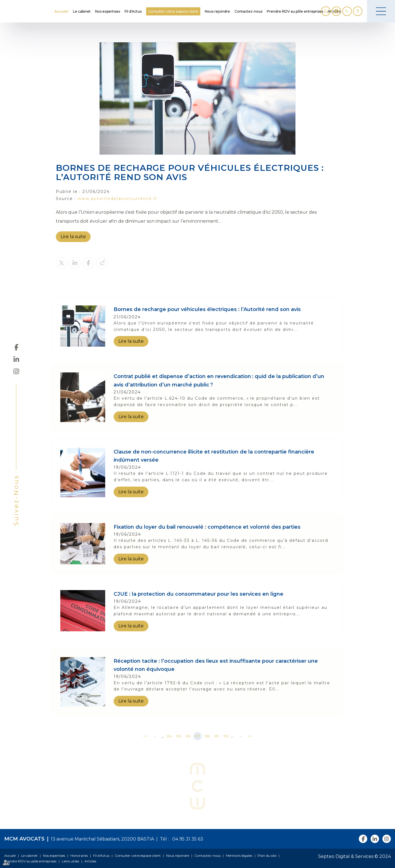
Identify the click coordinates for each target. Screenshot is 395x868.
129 (217, 736)
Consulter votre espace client (173, 11)
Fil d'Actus (133, 11)
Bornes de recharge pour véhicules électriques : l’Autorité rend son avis (207, 309)
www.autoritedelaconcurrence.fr (118, 199)
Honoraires (79, 856)
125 (179, 736)
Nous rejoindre (217, 11)
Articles (90, 861)
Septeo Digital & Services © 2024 (354, 856)
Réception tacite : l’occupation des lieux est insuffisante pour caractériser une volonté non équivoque (216, 665)
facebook (16, 347)
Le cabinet (82, 11)
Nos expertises (108, 11)
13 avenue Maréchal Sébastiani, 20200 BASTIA (102, 839)
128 (207, 736)
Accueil (61, 11)
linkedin (16, 359)
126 (188, 736)
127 (197, 736)
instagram (16, 371)
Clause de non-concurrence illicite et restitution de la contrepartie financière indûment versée (214, 456)
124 (169, 736)
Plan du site (267, 856)
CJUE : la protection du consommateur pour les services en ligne (198, 594)
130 (226, 736)
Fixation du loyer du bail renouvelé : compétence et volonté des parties (207, 527)
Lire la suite (73, 237)
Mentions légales (239, 856)
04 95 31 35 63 (187, 839)
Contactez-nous (248, 11)
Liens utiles (70, 861)
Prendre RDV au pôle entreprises (295, 11)
